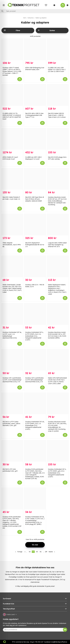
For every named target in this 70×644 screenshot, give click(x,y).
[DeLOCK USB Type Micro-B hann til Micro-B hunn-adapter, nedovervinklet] (35, 179)
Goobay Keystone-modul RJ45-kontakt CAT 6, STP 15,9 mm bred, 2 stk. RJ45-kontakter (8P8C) (57, 335)
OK (65, 630)
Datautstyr (31, 18)
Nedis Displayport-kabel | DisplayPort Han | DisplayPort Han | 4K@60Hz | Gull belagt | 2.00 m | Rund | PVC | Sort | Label (57, 289)
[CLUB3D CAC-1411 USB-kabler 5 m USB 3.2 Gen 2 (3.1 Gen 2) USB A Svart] (58, 49)
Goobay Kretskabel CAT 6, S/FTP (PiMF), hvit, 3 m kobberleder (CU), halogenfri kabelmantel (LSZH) (34, 336)
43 (30, 552)
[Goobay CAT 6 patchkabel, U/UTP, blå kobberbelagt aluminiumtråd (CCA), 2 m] (35, 360)
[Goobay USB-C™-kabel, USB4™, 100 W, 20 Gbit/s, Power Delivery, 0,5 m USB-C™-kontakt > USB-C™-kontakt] (12, 49)
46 (41, 552)
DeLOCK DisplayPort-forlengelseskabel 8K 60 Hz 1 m (35, 245)
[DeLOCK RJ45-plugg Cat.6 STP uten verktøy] (58, 139)
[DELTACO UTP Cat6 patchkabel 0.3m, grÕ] (12, 451)
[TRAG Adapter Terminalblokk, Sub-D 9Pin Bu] (12, 225)
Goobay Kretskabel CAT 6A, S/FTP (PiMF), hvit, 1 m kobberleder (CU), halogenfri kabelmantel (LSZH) (35, 425)
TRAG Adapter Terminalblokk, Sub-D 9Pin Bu (12, 245)
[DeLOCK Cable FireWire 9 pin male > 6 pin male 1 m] (12, 179)
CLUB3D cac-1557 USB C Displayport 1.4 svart (33, 158)
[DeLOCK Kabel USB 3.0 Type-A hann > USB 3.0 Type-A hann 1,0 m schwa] (58, 95)
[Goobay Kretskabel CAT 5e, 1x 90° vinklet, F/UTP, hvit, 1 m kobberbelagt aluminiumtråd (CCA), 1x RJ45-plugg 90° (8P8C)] (35, 498)
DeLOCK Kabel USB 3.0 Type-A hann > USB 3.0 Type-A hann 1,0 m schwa (57, 115)
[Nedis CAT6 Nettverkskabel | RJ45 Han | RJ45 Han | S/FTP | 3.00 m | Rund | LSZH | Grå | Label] (58, 360)
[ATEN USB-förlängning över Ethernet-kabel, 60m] (35, 49)
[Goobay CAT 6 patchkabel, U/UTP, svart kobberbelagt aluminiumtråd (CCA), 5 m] (12, 360)
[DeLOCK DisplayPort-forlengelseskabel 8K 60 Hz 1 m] (35, 225)
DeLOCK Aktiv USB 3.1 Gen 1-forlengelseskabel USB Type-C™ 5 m (34, 115)
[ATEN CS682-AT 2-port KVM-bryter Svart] (12, 139)
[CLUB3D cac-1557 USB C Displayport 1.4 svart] (35, 139)
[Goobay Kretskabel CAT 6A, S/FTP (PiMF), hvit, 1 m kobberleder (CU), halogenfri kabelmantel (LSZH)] (35, 403)
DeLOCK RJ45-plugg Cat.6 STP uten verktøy (57, 158)
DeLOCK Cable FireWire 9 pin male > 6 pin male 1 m (11, 198)
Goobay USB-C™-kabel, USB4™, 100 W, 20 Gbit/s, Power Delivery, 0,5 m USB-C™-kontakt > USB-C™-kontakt (12, 71)
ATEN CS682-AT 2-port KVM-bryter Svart (10, 158)
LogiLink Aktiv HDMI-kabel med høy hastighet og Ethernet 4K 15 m (57, 245)
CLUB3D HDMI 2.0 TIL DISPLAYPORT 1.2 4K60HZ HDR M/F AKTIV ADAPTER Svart (12, 116)
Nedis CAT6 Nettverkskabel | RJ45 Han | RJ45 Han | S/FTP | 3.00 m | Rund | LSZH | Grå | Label (57, 381)
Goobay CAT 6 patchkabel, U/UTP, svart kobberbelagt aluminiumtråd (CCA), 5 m (12, 380)
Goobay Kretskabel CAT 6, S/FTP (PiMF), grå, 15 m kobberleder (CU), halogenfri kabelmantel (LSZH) (57, 473)
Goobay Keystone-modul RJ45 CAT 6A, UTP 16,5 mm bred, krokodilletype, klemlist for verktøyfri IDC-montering (57, 201)
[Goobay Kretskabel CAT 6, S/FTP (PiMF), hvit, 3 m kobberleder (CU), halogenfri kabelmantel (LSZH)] (35, 314)
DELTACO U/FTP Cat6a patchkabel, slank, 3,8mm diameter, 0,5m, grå (11, 424)
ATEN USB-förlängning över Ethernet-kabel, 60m (35, 69)
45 (37, 552)
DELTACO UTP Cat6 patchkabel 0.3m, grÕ (10, 470)
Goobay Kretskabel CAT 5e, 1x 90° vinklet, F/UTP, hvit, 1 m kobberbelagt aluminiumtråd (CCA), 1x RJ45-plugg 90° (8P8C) (35, 521)
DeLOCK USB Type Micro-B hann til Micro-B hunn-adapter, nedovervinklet (35, 199)
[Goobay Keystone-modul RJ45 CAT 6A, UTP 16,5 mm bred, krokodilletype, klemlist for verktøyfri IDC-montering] (58, 179)
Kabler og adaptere (41, 18)
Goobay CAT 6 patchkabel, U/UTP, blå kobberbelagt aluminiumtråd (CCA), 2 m (35, 380)
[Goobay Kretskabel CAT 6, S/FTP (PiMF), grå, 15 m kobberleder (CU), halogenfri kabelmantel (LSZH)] (58, 451)
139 (46, 552)
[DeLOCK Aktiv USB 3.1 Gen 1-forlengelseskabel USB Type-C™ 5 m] (35, 95)
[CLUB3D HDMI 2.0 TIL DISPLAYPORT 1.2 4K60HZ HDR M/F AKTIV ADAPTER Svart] (12, 95)
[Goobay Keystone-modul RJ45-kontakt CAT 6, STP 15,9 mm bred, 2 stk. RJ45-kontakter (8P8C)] (58, 314)
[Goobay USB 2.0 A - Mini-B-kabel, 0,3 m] (35, 266)
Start (25, 18)
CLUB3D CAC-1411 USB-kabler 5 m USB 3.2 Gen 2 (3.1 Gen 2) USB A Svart (57, 70)
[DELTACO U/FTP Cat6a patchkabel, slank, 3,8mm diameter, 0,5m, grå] (12, 403)
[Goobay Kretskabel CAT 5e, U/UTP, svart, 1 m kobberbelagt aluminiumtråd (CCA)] (12, 314)
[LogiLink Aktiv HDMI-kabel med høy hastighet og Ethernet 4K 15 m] (58, 225)
